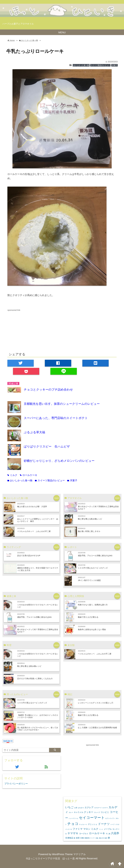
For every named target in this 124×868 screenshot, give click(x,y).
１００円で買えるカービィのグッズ (93, 568)
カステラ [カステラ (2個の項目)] (105, 808)
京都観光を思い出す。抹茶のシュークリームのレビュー (62, 404)
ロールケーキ (29, 475)
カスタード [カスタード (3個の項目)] (98, 808)
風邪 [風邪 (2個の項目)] (106, 838)
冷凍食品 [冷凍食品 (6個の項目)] (69, 838)
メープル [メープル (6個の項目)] (108, 829)
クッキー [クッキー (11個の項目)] (89, 812)
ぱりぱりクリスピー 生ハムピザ (47, 446)
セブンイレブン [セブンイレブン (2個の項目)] (110, 818)
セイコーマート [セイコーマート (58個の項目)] (92, 818)
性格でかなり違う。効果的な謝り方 (93, 605)
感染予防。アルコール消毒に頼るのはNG (95, 556)
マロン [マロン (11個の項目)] (87, 829)
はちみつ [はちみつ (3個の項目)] (81, 808)
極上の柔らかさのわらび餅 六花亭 (32, 506)
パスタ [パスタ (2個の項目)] (117, 824)
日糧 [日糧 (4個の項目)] (82, 838)
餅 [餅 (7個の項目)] (109, 838)
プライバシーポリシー (16, 784)
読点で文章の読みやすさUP (29, 556)
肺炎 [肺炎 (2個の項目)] (100, 838)
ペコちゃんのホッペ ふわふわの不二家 (34, 531)
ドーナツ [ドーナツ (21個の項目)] (104, 824)
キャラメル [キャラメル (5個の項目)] (79, 812)
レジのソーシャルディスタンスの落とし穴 (96, 703)
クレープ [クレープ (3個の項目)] (97, 812)
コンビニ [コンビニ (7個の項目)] (105, 812)
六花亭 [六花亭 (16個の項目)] (115, 833)
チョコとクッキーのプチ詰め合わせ (48, 389)
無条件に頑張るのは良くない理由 (92, 629)
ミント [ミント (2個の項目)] (101, 829)
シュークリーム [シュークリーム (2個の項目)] (73, 818)
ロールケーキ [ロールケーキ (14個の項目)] (97, 833)
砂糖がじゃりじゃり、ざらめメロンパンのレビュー (59, 461)
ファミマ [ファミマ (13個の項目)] (78, 829)
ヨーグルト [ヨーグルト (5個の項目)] (84, 834)
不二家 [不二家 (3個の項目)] (108, 834)
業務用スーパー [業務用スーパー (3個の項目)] (90, 838)
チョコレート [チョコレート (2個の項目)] (83, 824)
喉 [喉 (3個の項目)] (74, 838)
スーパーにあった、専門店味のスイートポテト (56, 418)
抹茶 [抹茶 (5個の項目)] (78, 838)
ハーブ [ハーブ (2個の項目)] (112, 824)
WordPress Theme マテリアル (69, 854)
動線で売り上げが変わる (88, 617)
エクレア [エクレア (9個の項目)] (89, 807)
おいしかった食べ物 (81, 65)
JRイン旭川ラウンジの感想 (89, 580)
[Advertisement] (28, 329)
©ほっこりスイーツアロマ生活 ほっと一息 (50, 858)
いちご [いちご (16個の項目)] (69, 807)
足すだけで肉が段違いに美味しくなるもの (35, 678)
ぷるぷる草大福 (34, 432)
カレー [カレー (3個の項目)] (71, 812)
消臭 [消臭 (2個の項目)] (97, 838)
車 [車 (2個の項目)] (103, 838)
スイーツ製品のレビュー (100, 65)
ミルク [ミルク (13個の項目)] (95, 829)
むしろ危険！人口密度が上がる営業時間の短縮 (97, 728)
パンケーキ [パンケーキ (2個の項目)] (69, 829)
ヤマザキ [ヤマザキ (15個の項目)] (73, 833)
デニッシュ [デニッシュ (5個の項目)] (93, 824)
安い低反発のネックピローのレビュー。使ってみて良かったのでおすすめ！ (38, 729)
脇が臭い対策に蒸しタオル (89, 531)
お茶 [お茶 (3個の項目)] (76, 808)
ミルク (12, 475)
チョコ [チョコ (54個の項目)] (73, 824)
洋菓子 (114, 65)
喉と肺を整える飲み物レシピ (90, 519)
